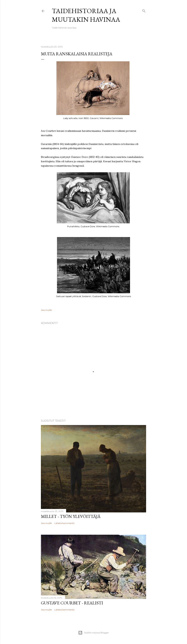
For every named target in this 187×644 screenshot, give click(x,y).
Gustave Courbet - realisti (72, 603)
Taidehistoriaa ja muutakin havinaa (86, 15)
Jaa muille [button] (46, 310)
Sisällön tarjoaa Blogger (93, 633)
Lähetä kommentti (64, 523)
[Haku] (144, 10)
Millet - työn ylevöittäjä (71, 516)
